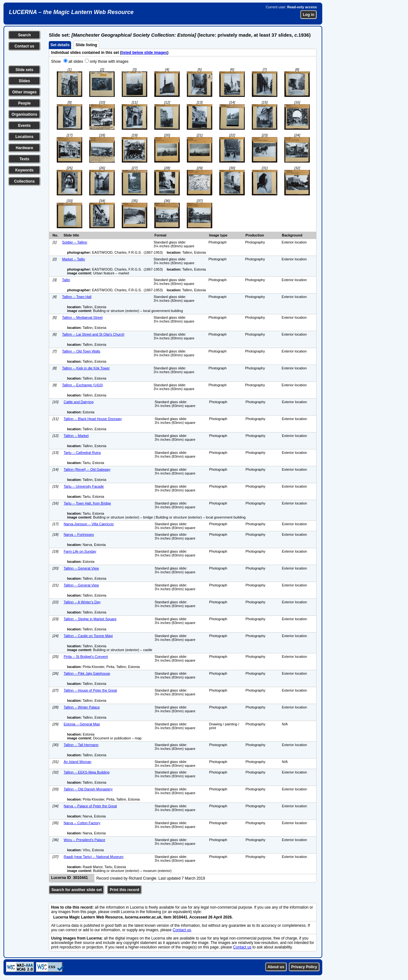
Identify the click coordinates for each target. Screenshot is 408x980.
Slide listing (86, 45)
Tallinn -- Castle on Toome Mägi (88, 636)
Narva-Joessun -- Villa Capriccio (89, 524)
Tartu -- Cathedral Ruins (82, 453)
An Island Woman (78, 762)
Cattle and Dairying (79, 402)
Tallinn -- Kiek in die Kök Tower (86, 368)
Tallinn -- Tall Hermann (81, 745)
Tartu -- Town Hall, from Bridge (87, 503)
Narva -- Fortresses (79, 534)
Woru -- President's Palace (84, 840)
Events (24, 126)
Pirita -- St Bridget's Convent (86, 657)
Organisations (24, 114)
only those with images (109, 62)
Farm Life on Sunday (80, 551)
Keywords (24, 170)
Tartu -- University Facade (84, 486)
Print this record (124, 890)
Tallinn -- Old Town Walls (81, 351)
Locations (24, 137)
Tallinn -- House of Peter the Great (90, 690)
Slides (24, 81)
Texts (24, 159)
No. (55, 235)
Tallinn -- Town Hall (77, 297)
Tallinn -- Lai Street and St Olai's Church (93, 334)
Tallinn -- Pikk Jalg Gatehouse (87, 673)
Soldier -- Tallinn (75, 242)
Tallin (66, 280)
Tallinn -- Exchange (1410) (83, 385)
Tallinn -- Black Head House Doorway (93, 419)
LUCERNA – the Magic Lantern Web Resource (71, 12)
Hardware (24, 148)
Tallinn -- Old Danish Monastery (88, 789)
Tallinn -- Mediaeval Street (82, 317)
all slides (76, 62)
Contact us (24, 46)
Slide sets (24, 70)
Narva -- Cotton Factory (82, 823)
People (24, 103)
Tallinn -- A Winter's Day (82, 602)
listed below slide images (144, 53)
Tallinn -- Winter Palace (82, 707)
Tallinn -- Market (76, 436)
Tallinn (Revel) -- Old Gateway (87, 469)
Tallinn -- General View (81, 568)
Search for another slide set (76, 890)
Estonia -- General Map (82, 724)
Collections (24, 181)
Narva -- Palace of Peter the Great (90, 806)
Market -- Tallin (74, 259)
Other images (24, 92)
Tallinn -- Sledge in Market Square (90, 619)
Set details (60, 45)
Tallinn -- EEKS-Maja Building (87, 772)
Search (24, 35)
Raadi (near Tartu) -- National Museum (94, 857)
